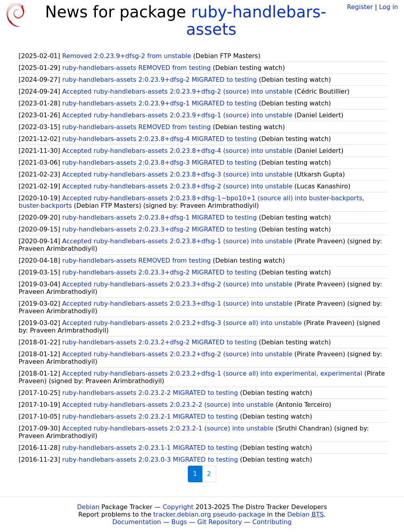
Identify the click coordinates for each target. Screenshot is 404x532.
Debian (88, 507)
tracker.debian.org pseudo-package (209, 514)
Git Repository (220, 522)
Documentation (137, 522)
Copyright (178, 507)
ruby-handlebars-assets (256, 21)
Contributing (272, 522)
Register (360, 7)
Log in (389, 7)
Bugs (179, 522)
